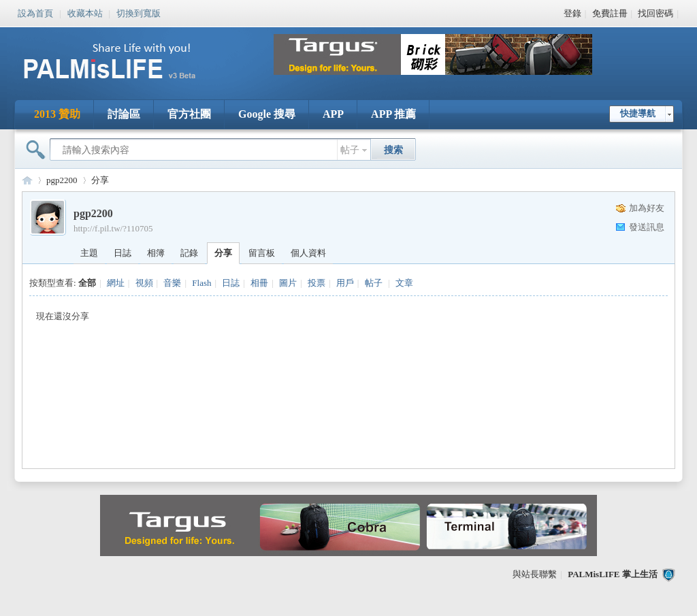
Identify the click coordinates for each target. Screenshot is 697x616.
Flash (201, 283)
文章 (404, 283)
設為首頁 (35, 12)
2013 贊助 (57, 114)
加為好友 (647, 208)
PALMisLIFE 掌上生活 (613, 574)
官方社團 (189, 114)
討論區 (124, 114)
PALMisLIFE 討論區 (27, 180)
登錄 (572, 13)
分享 (100, 180)
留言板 (262, 253)
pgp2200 (62, 180)
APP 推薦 (393, 114)
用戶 (345, 283)
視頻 (144, 283)
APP (333, 114)
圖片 (288, 283)
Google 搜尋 (267, 114)
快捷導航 (638, 113)
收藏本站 (85, 12)
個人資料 (308, 253)
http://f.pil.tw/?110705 (113, 228)
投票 (317, 283)
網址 (116, 283)
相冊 (259, 283)
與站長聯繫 (535, 574)
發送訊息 (647, 227)
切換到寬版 (139, 12)
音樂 (172, 283)
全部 (87, 283)
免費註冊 (610, 13)
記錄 (189, 253)
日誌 (123, 253)
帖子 (350, 150)
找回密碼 (655, 13)
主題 (89, 253)
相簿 (156, 253)
